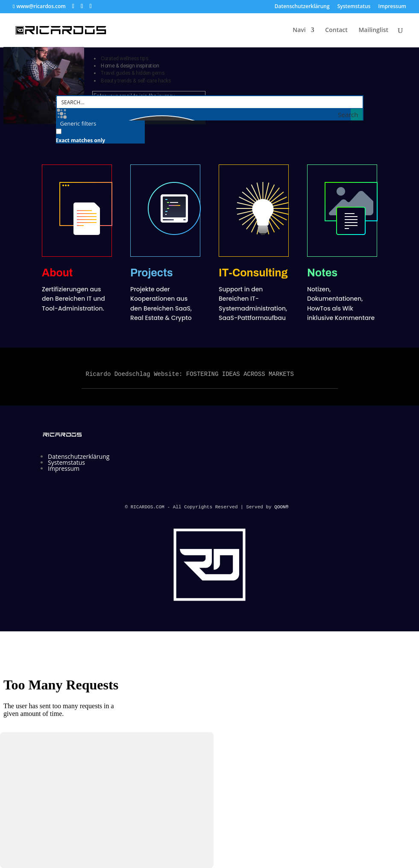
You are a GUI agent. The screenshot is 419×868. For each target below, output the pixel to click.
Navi (299, 30)
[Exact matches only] (59, 131)
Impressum (392, 7)
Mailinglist (373, 30)
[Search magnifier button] (357, 114)
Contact (336, 30)
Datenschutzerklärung (302, 7)
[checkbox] (99, 135)
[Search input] (210, 102)
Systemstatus (354, 7)
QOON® (283, 507)
